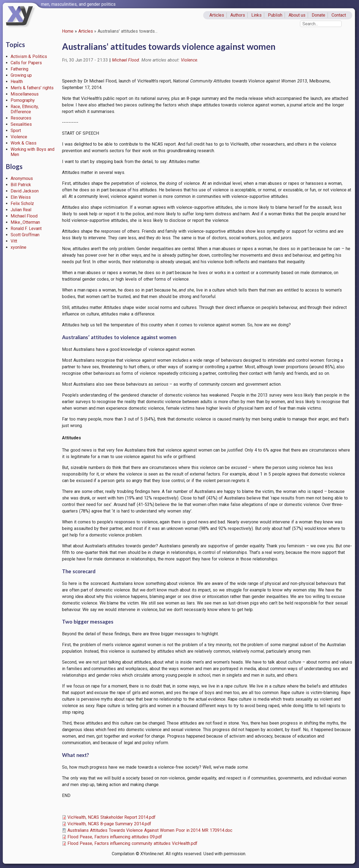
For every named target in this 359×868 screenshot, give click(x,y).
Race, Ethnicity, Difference (25, 109)
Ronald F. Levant (26, 228)
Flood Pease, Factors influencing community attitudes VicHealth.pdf (132, 843)
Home (68, 31)
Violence (19, 137)
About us (297, 15)
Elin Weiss (21, 197)
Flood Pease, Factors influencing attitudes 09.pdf (115, 837)
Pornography (23, 100)
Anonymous (22, 178)
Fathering (19, 69)
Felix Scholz (22, 203)
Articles (217, 15)
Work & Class (24, 143)
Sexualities (21, 124)
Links (256, 15)
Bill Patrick (21, 185)
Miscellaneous (25, 94)
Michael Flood (24, 216)
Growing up (21, 75)
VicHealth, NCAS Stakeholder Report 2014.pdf (112, 817)
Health (17, 82)
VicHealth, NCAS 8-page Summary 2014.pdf (109, 824)
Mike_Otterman (25, 222)
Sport (16, 131)
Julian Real (21, 210)
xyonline (18, 247)
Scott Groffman (25, 235)
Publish (275, 15)
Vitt (14, 241)
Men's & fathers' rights (32, 88)
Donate (318, 15)
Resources (21, 118)
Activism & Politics (29, 56)
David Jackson (25, 191)
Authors (238, 15)
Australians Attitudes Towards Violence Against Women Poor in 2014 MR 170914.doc (150, 830)
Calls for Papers (26, 63)
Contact (339, 15)
